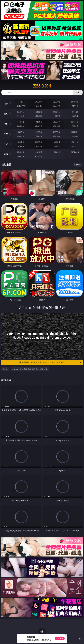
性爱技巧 (75, 146)
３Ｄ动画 (75, 112)
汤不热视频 (75, 152)
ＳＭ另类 (75, 116)
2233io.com (42, 86)
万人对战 (57, 102)
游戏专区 (75, 102)
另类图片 (75, 136)
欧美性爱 (75, 122)
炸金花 (39, 106)
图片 (6, 134)
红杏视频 (21, 156)
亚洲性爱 (21, 122)
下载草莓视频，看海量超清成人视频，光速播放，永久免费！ (50, 362)
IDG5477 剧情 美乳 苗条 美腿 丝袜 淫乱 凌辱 (30, 369)
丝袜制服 (39, 116)
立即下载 (60, 638)
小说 (6, 144)
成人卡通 (57, 122)
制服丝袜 (21, 126)
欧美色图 (57, 132)
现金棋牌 (57, 106)
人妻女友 (57, 142)
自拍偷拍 (39, 112)
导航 (6, 154)
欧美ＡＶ (57, 112)
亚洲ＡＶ (21, 112)
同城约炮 (21, 152)
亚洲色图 (39, 132)
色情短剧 (39, 156)
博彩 (6, 104)
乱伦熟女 (57, 126)
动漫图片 (75, 132)
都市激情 (21, 142)
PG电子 (21, 102)
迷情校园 (21, 146)
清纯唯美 (39, 136)
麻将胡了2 (21, 106)
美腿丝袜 (21, 136)
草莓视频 (57, 152)
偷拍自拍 (39, 122)
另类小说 (39, 146)
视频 (6, 114)
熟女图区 (57, 136)
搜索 (78, 92)
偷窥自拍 (21, 132)
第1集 (5, 369)
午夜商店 (39, 152)
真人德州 (39, 102)
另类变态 (75, 126)
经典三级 (39, 126)
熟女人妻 (21, 116)
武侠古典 (75, 142)
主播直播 (57, 116)
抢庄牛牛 (75, 106)
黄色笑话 (57, 146)
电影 (6, 124)
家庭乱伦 (39, 142)
